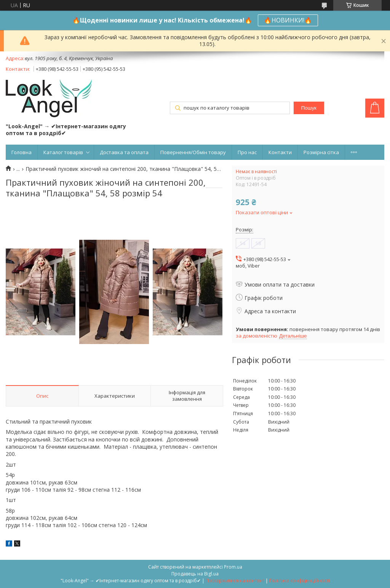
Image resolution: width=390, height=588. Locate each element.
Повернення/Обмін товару (193, 152)
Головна (22, 152)
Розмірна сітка (321, 152)
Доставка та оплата (124, 152)
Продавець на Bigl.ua (195, 574)
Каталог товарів (63, 152)
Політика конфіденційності (300, 581)
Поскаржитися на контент (235, 581)
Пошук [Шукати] (309, 108)
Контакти (280, 152)
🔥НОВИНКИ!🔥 (288, 20)
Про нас (247, 152)
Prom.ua (233, 567)
